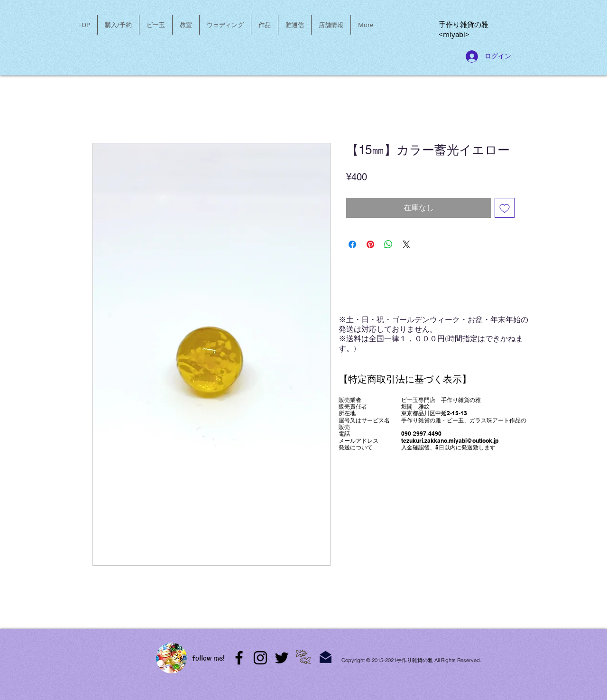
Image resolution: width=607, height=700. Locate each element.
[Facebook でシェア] (352, 244)
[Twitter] (282, 658)
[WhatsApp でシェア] (388, 244)
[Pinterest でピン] (370, 244)
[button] (156, 25)
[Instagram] (260, 658)
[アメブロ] (239, 658)
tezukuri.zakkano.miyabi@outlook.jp (450, 441)
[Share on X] (406, 244)
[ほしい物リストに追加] (505, 208)
